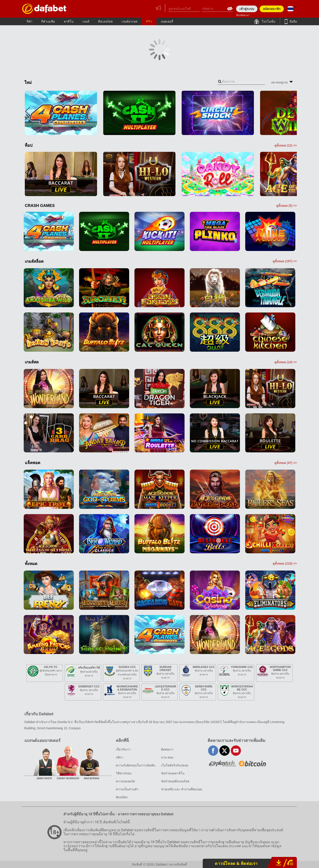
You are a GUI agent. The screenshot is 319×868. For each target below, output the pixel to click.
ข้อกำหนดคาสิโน (173, 773)
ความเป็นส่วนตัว (127, 789)
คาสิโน (69, 21)
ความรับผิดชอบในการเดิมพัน (136, 765)
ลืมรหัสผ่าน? (243, 15)
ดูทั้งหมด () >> (286, 145)
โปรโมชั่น (268, 21)
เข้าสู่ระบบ (247, 9)
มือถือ (293, 21)
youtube (236, 751)
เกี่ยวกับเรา (123, 749)
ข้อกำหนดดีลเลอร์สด (175, 781)
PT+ (149, 21)
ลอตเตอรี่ (167, 21)
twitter (225, 751)
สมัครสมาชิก (272, 9)
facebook (213, 751)
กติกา (120, 757)
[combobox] (241, 82)
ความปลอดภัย (125, 781)
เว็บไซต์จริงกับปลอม (175, 765)
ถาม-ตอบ (167, 757)
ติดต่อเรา (167, 749)
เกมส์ (86, 21)
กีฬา (29, 21)
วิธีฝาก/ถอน (124, 773)
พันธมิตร (122, 797)
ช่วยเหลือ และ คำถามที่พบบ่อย (182, 789)
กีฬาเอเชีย (48, 21)
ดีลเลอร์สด (105, 21)
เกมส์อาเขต (129, 21)
